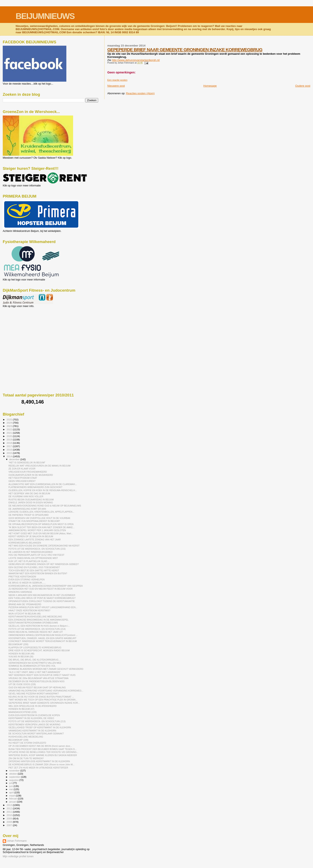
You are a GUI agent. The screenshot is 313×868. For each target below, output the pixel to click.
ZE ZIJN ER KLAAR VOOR (22, 469)
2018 (10, 443)
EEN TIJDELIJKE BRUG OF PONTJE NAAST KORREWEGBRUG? (42, 598)
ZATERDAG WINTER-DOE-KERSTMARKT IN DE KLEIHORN (39, 761)
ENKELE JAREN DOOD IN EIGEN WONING (31, 502)
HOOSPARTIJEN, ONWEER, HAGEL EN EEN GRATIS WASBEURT (42, 638)
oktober (13, 774)
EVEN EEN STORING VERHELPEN (26, 580)
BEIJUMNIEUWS (45, 16)
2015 (10, 453)
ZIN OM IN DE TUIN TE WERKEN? (26, 758)
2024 (10, 423)
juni (11, 786)
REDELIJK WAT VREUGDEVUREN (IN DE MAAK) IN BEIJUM (39, 466)
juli (11, 783)
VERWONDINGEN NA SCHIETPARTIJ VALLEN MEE (35, 663)
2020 (10, 436)
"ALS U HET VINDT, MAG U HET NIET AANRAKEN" (34, 672)
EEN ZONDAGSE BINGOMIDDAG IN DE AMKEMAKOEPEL (38, 620)
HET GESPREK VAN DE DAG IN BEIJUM (29, 493)
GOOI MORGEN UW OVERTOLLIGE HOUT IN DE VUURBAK (39, 518)
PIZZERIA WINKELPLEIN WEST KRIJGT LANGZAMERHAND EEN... (43, 607)
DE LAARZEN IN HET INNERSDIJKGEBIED (31, 552)
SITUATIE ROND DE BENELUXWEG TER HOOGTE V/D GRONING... (43, 752)
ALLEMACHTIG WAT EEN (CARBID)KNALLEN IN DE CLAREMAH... (43, 484)
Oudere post (303, 86)
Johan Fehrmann (17, 841)
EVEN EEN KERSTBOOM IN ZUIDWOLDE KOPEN (34, 715)
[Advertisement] (22, 330)
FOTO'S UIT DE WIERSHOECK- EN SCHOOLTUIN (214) (37, 629)
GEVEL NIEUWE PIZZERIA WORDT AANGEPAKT (34, 694)
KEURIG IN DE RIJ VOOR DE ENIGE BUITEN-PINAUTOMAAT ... (41, 697)
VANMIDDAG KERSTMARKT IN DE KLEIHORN (32, 731)
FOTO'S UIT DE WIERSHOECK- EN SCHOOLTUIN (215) (37, 549)
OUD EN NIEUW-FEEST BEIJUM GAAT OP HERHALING (37, 687)
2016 (10, 450)
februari (14, 799)
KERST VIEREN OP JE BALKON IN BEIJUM (31, 536)
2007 (10, 825)
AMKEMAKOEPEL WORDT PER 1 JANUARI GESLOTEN (37, 530)
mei (11, 789)
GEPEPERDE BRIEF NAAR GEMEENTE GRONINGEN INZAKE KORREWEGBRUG (185, 50)
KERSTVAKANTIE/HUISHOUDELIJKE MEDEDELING (35, 617)
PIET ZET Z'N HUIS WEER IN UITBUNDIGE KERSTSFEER (38, 768)
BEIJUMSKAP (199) (18, 740)
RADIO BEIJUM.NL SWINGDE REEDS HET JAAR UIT (36, 632)
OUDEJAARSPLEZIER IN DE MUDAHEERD (31, 475)
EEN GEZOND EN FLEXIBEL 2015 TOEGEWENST (34, 567)
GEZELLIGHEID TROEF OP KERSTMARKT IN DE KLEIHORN (40, 727)
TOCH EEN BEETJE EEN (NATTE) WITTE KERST (34, 570)
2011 (10, 812)
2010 (10, 815)
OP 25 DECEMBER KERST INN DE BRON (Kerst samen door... (40, 746)
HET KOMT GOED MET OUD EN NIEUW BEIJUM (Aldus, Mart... (41, 533)
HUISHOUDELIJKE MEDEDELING (26, 737)
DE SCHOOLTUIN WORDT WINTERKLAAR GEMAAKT (36, 734)
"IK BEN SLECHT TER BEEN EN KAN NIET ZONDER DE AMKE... (41, 527)
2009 (10, 818)
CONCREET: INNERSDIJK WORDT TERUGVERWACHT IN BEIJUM (43, 641)
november (15, 771)
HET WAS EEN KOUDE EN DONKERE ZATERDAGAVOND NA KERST (44, 546)
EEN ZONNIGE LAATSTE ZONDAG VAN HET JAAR (35, 540)
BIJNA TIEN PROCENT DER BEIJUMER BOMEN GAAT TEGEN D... (42, 749)
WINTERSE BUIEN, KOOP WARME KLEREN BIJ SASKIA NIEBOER (43, 755)
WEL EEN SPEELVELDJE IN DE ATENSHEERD (32, 706)
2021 (10, 433)
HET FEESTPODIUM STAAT (23, 478)
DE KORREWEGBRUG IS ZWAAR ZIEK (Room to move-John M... (41, 764)
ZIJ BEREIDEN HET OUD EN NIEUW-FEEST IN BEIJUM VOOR (40, 589)
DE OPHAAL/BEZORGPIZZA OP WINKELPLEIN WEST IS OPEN (41, 524)
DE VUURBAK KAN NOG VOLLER (26, 496)
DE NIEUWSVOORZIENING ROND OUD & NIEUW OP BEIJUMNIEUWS (45, 506)
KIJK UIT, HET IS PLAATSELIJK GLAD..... (29, 561)
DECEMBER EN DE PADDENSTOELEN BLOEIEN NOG (36, 681)
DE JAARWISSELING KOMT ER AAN (27, 509)
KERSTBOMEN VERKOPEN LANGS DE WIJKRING (34, 724)
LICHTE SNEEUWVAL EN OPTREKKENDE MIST (33, 558)
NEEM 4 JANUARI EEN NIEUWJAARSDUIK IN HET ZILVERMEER (42, 595)
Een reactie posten (117, 80)
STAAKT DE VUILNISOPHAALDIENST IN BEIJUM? (34, 521)
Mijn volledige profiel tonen (18, 856)
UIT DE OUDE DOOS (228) (22, 684)
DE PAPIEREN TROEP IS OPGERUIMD (28, 515)
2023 (10, 426)
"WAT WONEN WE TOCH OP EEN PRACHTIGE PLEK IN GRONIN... (43, 700)
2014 (10, 456)
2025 (10, 419)
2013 (10, 805)
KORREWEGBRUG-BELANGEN (25, 543)
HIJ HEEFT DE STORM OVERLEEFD (27, 743)
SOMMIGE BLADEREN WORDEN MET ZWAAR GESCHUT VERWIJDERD (46, 669)
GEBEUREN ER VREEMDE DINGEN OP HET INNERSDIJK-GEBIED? (43, 564)
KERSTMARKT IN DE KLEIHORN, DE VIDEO (31, 718)
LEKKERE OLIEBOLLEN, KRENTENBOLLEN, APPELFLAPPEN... (41, 512)
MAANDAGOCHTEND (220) (22, 712)
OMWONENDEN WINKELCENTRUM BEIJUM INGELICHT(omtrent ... (43, 635)
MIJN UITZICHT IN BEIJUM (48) (25, 614)
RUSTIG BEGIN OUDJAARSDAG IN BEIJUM (31, 500)
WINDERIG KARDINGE (20, 592)
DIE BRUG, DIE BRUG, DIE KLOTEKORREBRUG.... (35, 660)
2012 (10, 808)
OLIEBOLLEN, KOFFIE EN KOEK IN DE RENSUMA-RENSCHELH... (43, 490)
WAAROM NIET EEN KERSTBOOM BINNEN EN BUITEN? (38, 573)
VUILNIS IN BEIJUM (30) (21, 657)
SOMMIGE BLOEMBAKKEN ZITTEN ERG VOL (32, 666)
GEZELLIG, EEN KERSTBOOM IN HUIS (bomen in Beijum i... (39, 626)
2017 (10, 446)
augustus (14, 780)
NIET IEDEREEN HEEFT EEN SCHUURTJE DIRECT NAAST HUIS (42, 675)
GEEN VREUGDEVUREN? (22, 481)
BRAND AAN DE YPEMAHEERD (25, 604)
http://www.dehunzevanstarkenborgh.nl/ (136, 60)
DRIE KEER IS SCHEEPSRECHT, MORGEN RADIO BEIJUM (39, 650)
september (15, 777)
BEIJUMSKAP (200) (18, 644)
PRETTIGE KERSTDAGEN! (22, 577)
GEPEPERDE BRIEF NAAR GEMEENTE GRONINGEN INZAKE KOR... (44, 703)
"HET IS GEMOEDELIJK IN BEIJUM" (27, 463)
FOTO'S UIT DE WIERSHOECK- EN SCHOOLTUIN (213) (37, 721)
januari (13, 802)
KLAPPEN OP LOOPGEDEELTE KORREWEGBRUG (35, 647)
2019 (10, 439)
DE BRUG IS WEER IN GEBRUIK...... (27, 583)
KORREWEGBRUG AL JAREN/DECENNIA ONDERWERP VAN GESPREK (46, 586)
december (15, 459)
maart (13, 796)
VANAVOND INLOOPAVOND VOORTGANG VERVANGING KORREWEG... (46, 691)
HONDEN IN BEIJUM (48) (21, 654)
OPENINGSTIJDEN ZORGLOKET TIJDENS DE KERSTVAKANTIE (42, 601)
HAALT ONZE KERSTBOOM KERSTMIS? (29, 610)
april (12, 792)
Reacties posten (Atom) (140, 93)
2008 (10, 822)
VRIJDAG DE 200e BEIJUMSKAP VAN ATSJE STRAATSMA (38, 678)
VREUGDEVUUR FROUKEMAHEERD (28, 472)
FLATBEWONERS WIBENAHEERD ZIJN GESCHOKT (35, 487)
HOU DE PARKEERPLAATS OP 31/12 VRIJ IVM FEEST (36, 555)
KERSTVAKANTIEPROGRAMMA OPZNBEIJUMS (33, 623)
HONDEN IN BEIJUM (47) (21, 709)
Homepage (210, 86)
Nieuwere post (116, 86)
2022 (10, 429)
